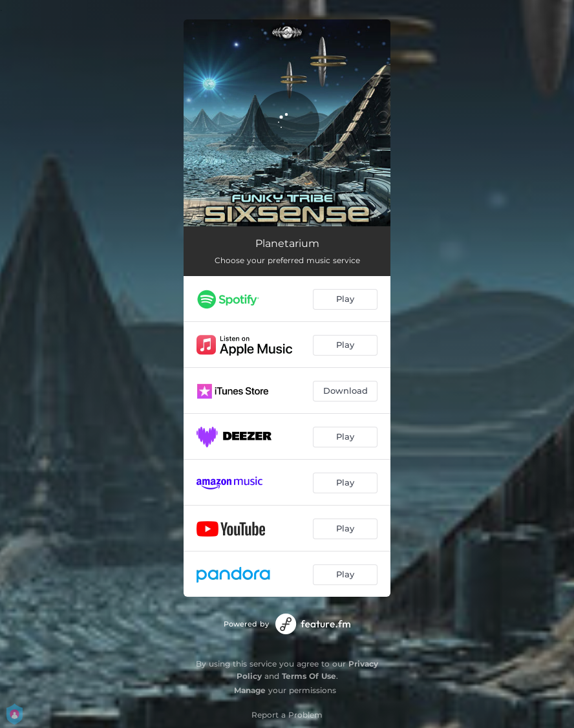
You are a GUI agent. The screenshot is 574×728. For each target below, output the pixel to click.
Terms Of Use (309, 676)
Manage (250, 690)
